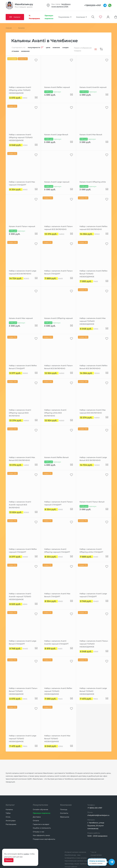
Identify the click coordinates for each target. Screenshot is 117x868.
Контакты (64, 813)
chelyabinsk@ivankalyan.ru (98, 815)
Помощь (64, 809)
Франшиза (65, 817)
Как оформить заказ (41, 835)
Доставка (37, 817)
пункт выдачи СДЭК (60, 7)
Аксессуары (11, 821)
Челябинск (66, 4)
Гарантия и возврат (41, 824)
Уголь (8, 817)
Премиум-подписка (42, 813)
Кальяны (9, 809)
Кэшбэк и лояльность (42, 828)
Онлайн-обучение (40, 809)
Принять (9, 860)
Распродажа (11, 824)
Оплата (36, 821)
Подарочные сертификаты (44, 839)
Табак (8, 813)
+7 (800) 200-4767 (95, 808)
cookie (26, 854)
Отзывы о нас (39, 832)
